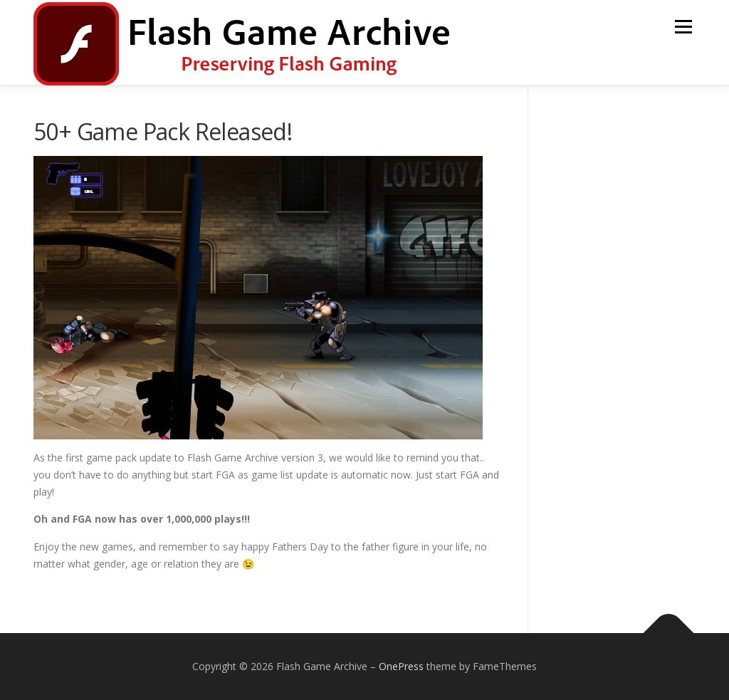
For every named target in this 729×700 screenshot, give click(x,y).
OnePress (401, 666)
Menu (683, 27)
